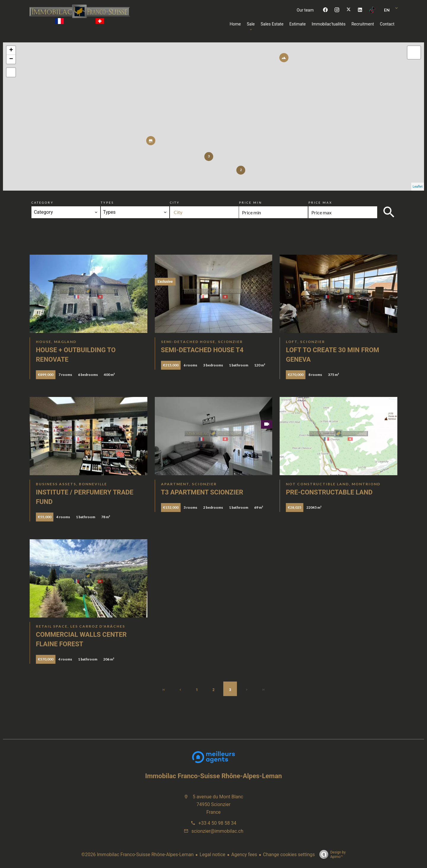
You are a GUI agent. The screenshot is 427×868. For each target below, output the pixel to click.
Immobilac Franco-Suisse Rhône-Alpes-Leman (214, 776)
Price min (251, 202)
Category (43, 202)
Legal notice (212, 855)
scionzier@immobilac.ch (218, 831)
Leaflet (418, 187)
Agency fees (244, 855)
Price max (320, 202)
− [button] (11, 59)
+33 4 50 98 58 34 (217, 823)
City (175, 202)
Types (107, 202)
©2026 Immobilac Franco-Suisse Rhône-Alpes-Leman (137, 855)
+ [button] (11, 50)
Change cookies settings (289, 855)
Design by (331, 855)
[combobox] (66, 212)
